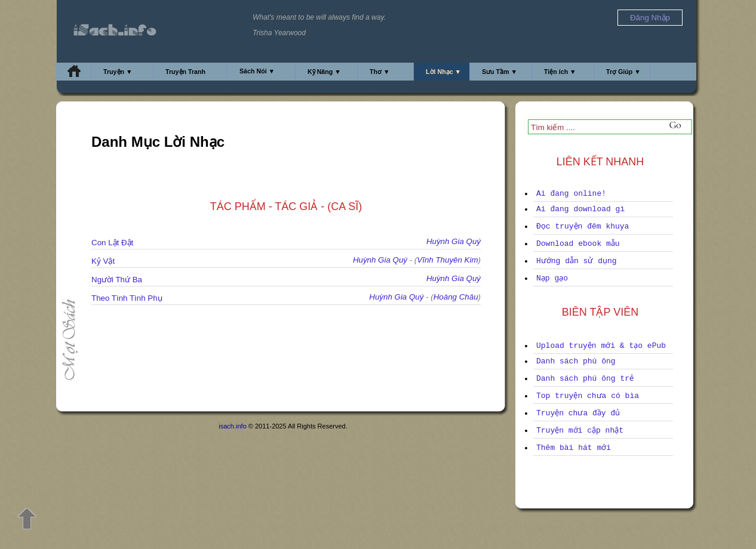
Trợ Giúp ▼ (623, 72)
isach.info (232, 426)
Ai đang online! (571, 194)
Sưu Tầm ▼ (500, 72)
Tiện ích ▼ (560, 72)
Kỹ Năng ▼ (324, 72)
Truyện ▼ (118, 72)
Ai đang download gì (580, 209)
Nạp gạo (552, 278)
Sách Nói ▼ (257, 71)
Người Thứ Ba (117, 280)
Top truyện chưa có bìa (588, 396)
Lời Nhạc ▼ (443, 72)
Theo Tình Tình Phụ (127, 298)
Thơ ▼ (380, 72)
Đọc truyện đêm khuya (583, 226)
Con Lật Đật (112, 243)
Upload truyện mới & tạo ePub (601, 346)
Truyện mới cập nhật (580, 431)
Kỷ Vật (103, 261)
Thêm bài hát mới (574, 448)
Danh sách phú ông (576, 361)
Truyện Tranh (185, 72)
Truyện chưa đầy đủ (578, 413)
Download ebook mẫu (578, 244)
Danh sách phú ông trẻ (585, 379)
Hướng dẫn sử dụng (577, 261)
